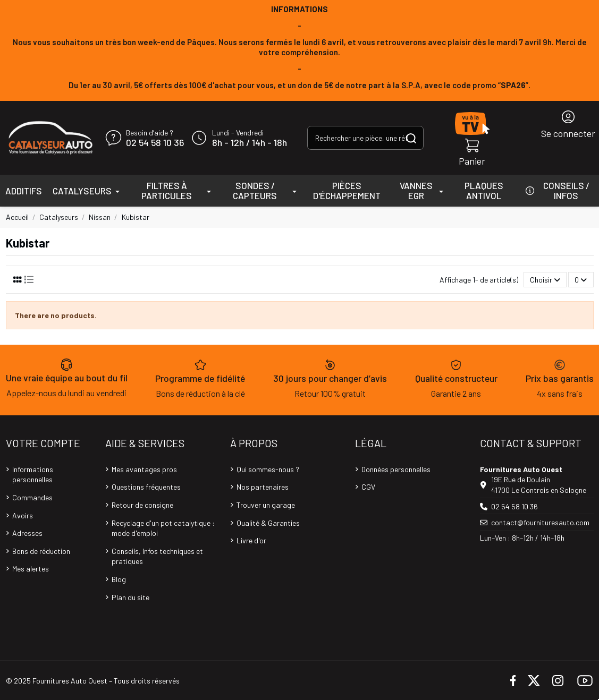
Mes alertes (31, 569)
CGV (368, 487)
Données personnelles (396, 469)
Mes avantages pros (144, 469)
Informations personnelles (33, 475)
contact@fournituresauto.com (540, 522)
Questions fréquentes (146, 487)
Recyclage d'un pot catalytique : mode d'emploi (163, 528)
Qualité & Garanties (268, 523)
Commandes (32, 497)
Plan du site (130, 597)
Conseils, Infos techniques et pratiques (157, 556)
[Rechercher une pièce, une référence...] (411, 138)
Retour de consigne (142, 505)
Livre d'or (251, 540)
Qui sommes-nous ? (268, 469)
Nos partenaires (263, 487)
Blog (119, 579)
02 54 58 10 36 (155, 143)
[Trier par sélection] (545, 280)
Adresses (27, 533)
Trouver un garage (266, 505)
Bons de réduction (41, 551)
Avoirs (23, 515)
